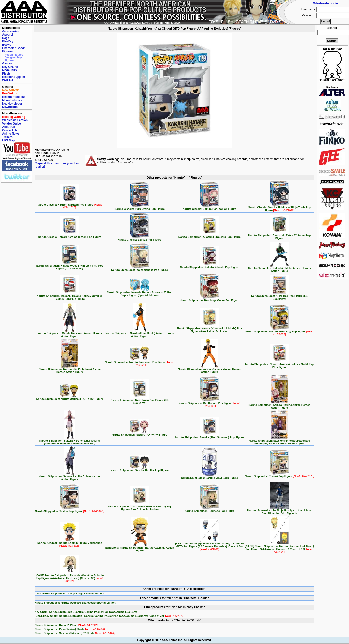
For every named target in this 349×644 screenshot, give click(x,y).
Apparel (8, 35)
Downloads (10, 107)
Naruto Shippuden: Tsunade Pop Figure (209, 510)
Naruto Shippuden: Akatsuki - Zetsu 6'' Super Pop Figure (279, 236)
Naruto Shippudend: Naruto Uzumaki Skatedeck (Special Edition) (75, 603)
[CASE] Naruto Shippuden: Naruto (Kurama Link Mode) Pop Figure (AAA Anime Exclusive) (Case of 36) (279, 548)
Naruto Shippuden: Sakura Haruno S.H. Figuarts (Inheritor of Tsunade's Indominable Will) (70, 441)
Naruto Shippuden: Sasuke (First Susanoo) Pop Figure (209, 436)
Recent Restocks (14, 97)
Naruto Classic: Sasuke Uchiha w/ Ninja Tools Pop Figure (279, 208)
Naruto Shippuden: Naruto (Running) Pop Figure (279, 332)
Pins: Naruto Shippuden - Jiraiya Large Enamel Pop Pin (69, 594)
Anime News (11, 134)
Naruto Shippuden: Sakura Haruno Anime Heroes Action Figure (279, 405)
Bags (6, 38)
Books (7, 45)
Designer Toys (14, 57)
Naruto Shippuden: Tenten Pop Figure (70, 510)
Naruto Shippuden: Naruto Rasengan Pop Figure (140, 362)
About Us (9, 127)
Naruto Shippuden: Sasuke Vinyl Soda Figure (209, 477)
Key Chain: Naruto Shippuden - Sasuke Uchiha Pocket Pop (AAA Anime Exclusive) (86, 612)
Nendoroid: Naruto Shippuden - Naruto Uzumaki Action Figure (139, 548)
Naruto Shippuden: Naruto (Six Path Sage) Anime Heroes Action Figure (70, 369)
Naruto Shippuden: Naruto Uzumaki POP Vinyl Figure (70, 398)
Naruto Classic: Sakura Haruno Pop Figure (210, 208)
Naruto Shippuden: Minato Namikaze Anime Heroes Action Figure (70, 333)
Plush (6, 74)
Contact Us (10, 130)
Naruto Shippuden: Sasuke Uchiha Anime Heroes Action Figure (70, 477)
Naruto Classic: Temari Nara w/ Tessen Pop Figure (70, 236)
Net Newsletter (12, 104)
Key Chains (10, 67)
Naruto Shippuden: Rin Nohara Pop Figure (210, 403)
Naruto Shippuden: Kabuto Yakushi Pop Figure (209, 266)
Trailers (7, 137)
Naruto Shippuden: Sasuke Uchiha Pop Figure (140, 469)
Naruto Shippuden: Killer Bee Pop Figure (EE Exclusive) (279, 296)
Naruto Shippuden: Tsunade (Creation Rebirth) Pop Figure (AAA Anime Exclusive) (140, 507)
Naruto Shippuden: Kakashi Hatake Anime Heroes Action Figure (279, 268)
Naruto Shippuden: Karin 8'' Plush (67, 625)
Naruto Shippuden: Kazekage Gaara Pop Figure (209, 299)
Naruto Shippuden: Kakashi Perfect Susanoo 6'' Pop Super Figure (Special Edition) (140, 293)
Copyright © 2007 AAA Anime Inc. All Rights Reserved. (174, 640)
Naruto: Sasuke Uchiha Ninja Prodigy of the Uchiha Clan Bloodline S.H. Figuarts (279, 511)
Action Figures (14, 55)
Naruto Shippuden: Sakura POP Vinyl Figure (140, 433)
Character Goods (14, 48)
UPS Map (8, 140)
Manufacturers (12, 100)
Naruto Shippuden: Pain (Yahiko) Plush (70, 629)
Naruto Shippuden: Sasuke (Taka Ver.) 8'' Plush (75, 633)
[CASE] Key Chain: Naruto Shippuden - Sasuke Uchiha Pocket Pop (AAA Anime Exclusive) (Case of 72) (109, 616)
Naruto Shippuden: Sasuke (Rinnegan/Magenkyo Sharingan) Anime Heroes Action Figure (279, 441)
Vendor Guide (12, 124)
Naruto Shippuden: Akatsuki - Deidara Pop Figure (209, 236)
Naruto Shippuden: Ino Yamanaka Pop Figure (140, 269)
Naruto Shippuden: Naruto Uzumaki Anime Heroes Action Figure (209, 369)
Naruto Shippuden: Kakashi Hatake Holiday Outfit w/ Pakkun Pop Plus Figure (70, 296)
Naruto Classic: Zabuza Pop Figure (140, 238)
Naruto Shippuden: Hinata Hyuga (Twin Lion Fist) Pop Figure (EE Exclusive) (70, 266)
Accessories (11, 31)
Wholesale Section (15, 120)
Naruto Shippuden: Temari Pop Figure (279, 475)
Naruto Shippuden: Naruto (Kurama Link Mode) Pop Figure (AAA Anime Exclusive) (209, 329)
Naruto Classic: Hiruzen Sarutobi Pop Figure (70, 205)
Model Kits (10, 70)
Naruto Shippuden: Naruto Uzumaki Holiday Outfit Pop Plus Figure (279, 364)
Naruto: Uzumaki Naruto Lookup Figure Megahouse (70, 543)
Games (7, 63)
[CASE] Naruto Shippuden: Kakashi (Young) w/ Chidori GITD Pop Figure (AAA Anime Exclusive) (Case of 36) (209, 545)
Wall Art (7, 80)
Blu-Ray (8, 41)
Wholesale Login (326, 3)
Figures (7, 51)
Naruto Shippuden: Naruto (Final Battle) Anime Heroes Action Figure (140, 333)
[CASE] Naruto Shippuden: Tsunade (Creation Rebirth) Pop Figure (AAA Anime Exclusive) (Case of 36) (70, 577)
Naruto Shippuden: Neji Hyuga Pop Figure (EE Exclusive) (140, 400)
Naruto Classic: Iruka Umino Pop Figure (140, 208)
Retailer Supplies (14, 77)
